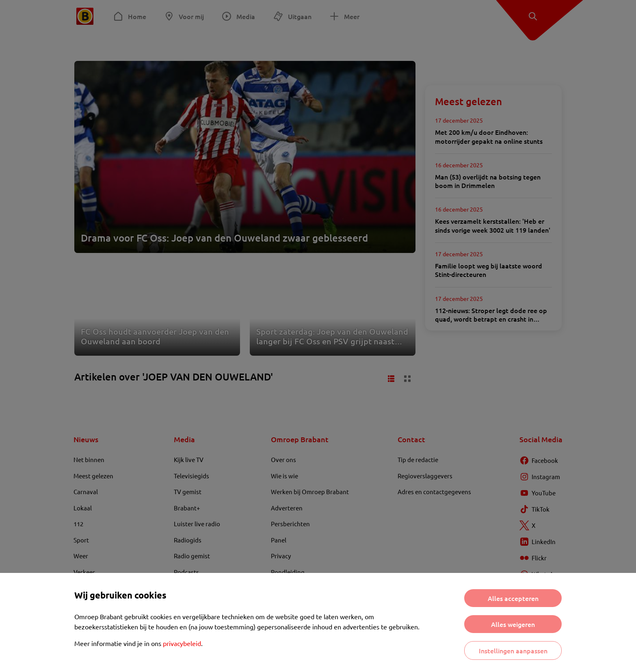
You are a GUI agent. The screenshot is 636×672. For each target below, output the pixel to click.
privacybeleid (182, 643)
